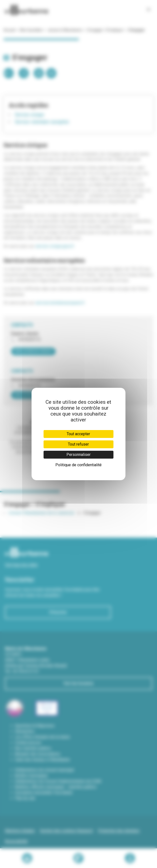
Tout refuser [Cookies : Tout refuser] (78, 444)
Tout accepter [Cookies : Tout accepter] (78, 434)
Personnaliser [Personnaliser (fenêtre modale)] (78, 455)
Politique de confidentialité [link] (78, 465)
